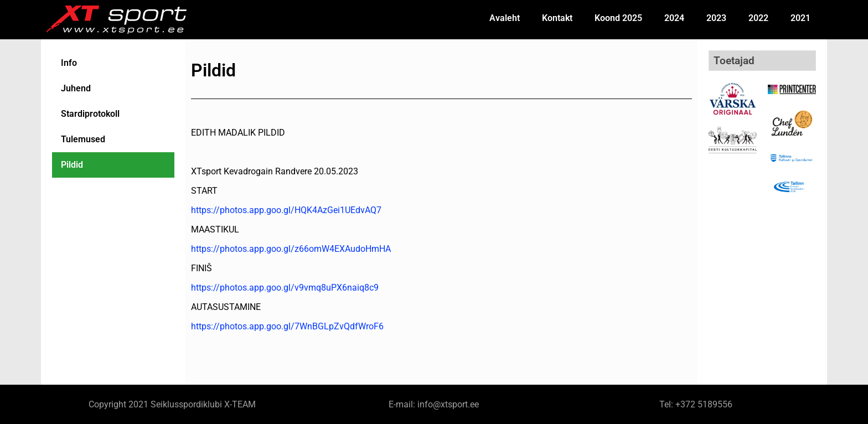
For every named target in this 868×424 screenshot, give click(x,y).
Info (71, 63)
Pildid (74, 165)
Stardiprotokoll (92, 114)
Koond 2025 (618, 18)
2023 (716, 18)
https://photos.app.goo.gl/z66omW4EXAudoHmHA (291, 249)
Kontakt (557, 18)
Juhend (78, 88)
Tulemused (85, 139)
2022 (758, 18)
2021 (800, 18)
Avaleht (505, 18)
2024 (674, 18)
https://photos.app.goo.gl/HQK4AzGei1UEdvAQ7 (286, 210)
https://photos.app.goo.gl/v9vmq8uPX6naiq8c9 (285, 288)
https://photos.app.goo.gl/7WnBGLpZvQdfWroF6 (287, 326)
